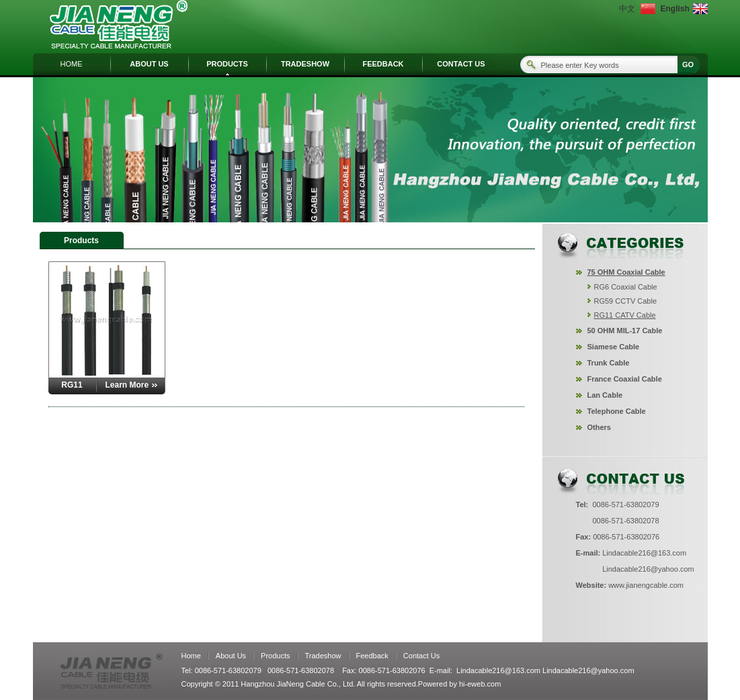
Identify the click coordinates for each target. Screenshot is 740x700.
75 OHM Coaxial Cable (626, 272)
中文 (627, 9)
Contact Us (421, 656)
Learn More (127, 385)
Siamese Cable (614, 347)
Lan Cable (605, 395)
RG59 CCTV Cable (626, 301)
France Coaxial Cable (625, 379)
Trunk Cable (609, 363)
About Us (231, 656)
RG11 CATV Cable (625, 315)
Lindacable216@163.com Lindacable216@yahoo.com (545, 670)
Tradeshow (323, 656)
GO (688, 64)
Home (191, 656)
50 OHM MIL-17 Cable (625, 331)
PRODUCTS (227, 64)
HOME (72, 64)
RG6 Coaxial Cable (626, 287)
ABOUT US (149, 64)
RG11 (72, 385)
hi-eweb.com (480, 684)
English (674, 9)
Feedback (372, 656)
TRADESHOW (305, 64)
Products (275, 656)
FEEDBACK (383, 64)
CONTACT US (461, 64)
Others (599, 427)
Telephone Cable (617, 411)
